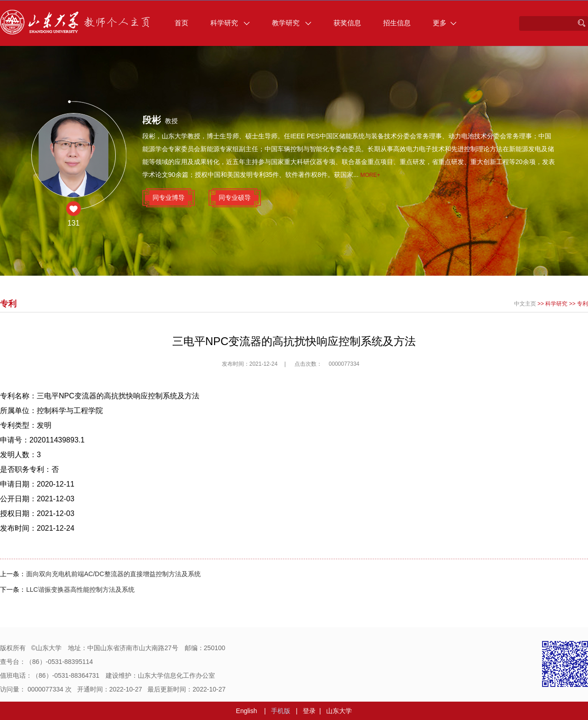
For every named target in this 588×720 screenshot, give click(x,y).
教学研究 (292, 23)
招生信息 (397, 23)
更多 (445, 23)
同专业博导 (169, 198)
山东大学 (339, 711)
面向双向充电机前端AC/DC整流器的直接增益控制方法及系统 (113, 574)
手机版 (281, 711)
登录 (309, 711)
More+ (370, 175)
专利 (582, 304)
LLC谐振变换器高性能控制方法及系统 (80, 590)
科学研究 (230, 23)
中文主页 (525, 304)
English (247, 711)
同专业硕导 (235, 198)
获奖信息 (347, 23)
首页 (181, 23)
